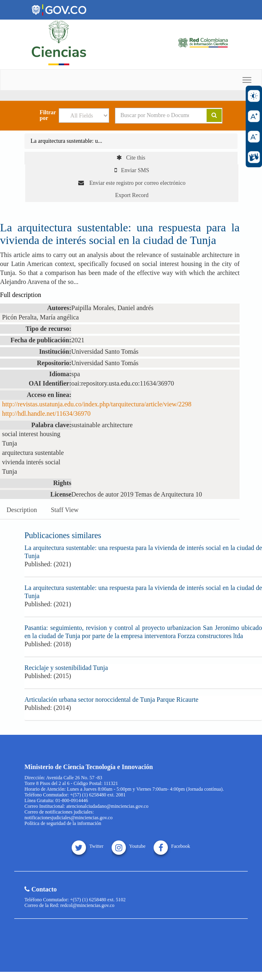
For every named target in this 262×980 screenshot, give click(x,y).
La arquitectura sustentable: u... (66, 141)
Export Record (132, 195)
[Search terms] (155, 115)
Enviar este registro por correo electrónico (132, 183)
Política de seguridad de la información (63, 823)
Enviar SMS (132, 170)
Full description (21, 295)
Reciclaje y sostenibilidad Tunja (66, 668)
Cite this (131, 158)
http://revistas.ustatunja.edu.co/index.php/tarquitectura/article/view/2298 (97, 404)
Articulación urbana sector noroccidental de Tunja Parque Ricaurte (111, 700)
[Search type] (84, 115)
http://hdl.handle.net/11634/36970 (46, 414)
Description (22, 510)
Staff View (65, 510)
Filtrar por (48, 115)
